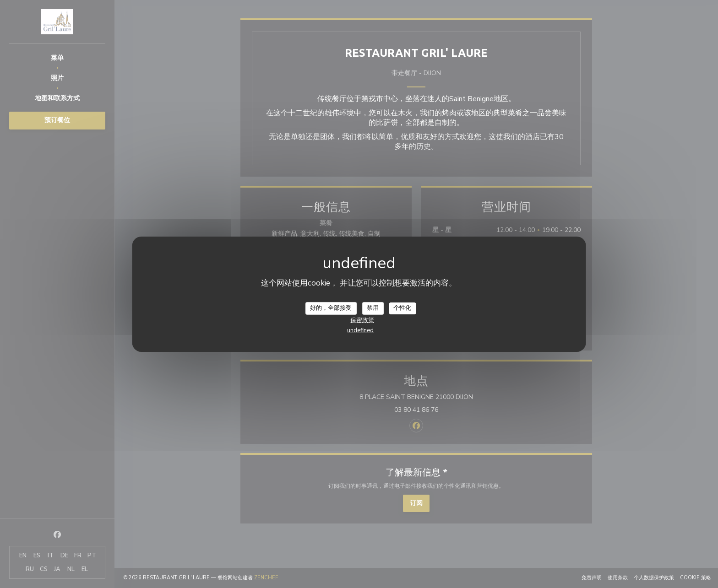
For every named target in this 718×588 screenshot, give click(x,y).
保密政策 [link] (362, 320)
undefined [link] (360, 330)
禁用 (373, 308)
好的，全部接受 (331, 308)
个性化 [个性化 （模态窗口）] (402, 308)
